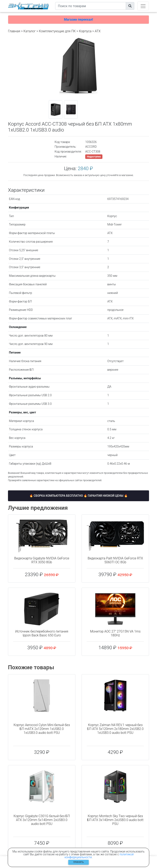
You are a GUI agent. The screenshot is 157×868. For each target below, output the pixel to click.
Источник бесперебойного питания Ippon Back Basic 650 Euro (42, 633)
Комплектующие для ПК (57, 31)
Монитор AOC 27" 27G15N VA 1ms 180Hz (115, 633)
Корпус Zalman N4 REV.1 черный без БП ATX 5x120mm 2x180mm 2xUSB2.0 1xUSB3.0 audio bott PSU (115, 729)
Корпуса (85, 31)
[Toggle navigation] (143, 6)
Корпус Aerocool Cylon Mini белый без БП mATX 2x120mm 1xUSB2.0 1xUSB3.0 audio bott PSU (42, 729)
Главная (14, 31)
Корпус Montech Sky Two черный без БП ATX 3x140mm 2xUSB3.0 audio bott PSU (115, 820)
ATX (98, 31)
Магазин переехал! (78, 20)
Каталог (30, 31)
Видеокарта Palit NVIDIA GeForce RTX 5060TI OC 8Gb (115, 560)
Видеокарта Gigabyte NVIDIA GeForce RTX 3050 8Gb (42, 560)
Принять (79, 862)
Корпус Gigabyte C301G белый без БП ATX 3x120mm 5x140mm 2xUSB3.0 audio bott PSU (42, 820)
